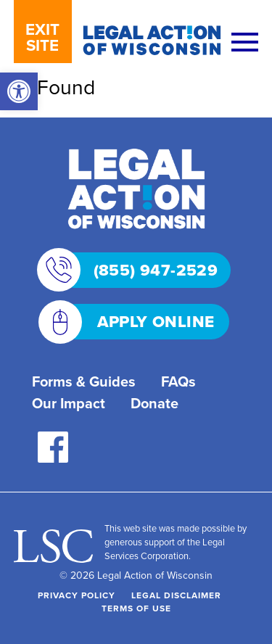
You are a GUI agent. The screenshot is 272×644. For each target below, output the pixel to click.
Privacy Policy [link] (77, 595)
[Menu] (245, 43)
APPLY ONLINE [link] (137, 322)
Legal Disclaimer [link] (176, 595)
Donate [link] (154, 403)
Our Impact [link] (69, 403)
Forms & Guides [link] (84, 381)
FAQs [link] (178, 381)
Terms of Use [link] (136, 608)
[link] (19, 91)
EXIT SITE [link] (42, 37)
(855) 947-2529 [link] (138, 270)
